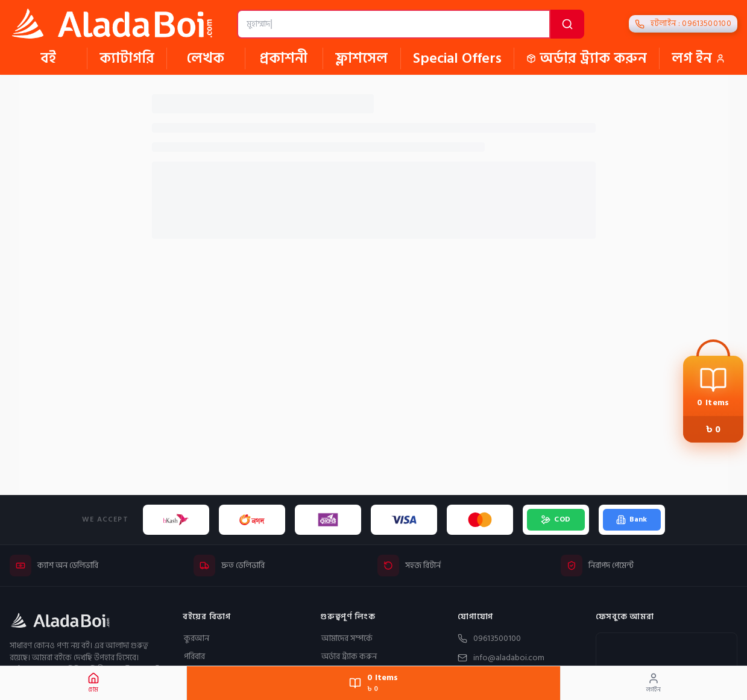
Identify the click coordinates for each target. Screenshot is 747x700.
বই (48, 58)
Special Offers (457, 58)
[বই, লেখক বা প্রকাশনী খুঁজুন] (394, 24)
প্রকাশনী (284, 58)
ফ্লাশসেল (361, 58)
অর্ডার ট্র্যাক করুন (587, 58)
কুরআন (196, 639)
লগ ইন (698, 58)
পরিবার (194, 657)
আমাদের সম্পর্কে (346, 639)
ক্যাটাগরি (127, 58)
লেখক (206, 58)
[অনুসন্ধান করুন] (567, 24)
